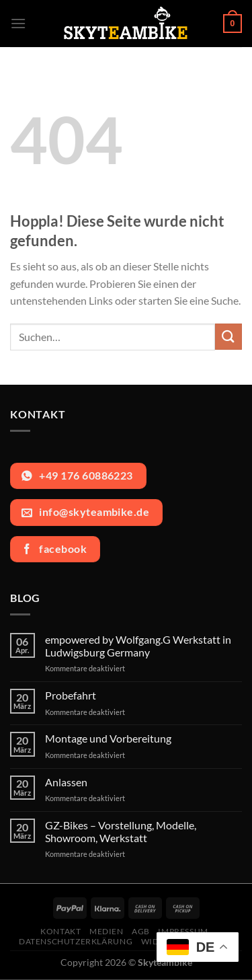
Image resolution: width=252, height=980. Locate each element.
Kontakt (60, 931)
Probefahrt (71, 695)
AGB (141, 931)
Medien (107, 931)
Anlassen (66, 782)
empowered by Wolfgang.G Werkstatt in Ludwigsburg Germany (138, 646)
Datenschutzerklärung (76, 941)
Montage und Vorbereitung (108, 738)
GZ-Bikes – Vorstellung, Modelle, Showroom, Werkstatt (121, 831)
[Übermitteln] (228, 337)
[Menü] (18, 23)
